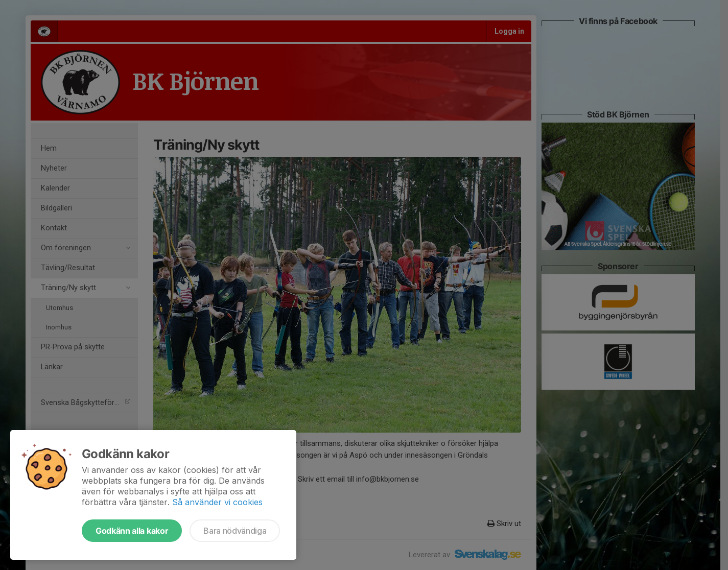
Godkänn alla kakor (132, 531)
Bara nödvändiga (235, 531)
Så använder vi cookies (217, 502)
